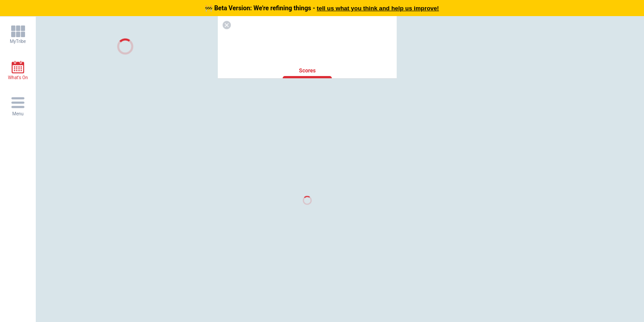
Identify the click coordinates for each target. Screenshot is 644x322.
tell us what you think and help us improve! (378, 8)
